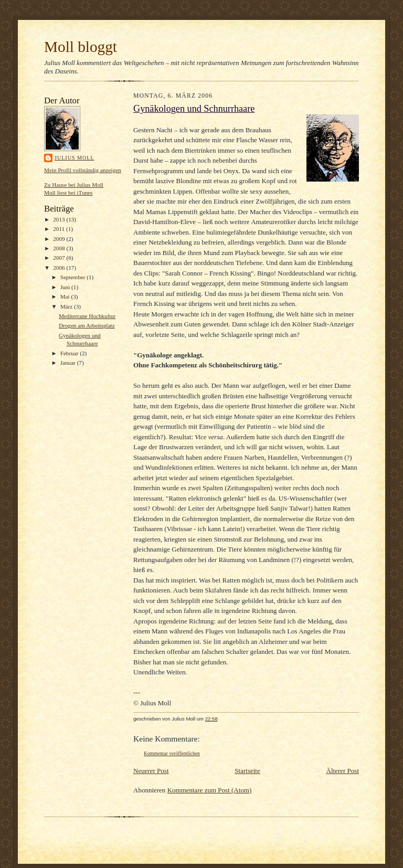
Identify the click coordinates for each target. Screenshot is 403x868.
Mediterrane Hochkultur (87, 316)
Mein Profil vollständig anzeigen (83, 170)
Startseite (247, 771)
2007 (60, 258)
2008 (60, 248)
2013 (60, 219)
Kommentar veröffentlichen (172, 753)
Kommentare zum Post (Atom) (210, 790)
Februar (70, 353)
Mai (66, 297)
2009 (60, 239)
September (74, 277)
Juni (66, 287)
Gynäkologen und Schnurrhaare (194, 109)
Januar (69, 363)
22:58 (211, 719)
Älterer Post (343, 771)
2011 (60, 229)
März (67, 306)
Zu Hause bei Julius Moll (74, 185)
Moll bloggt (81, 47)
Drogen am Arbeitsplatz (87, 325)
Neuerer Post (151, 771)
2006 (60, 268)
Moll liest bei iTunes (68, 193)
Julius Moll (75, 158)
